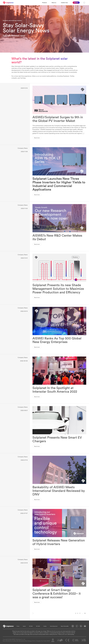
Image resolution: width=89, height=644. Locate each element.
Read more (37, 138)
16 (85, 613)
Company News (23, 148)
